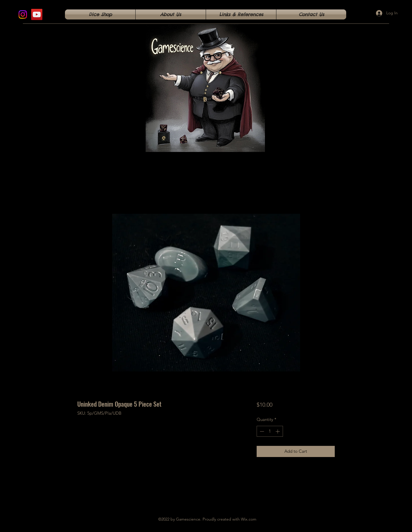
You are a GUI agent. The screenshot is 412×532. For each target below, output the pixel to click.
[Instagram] (23, 14)
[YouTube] (37, 14)
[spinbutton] (270, 431)
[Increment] (278, 431)
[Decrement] (261, 431)
